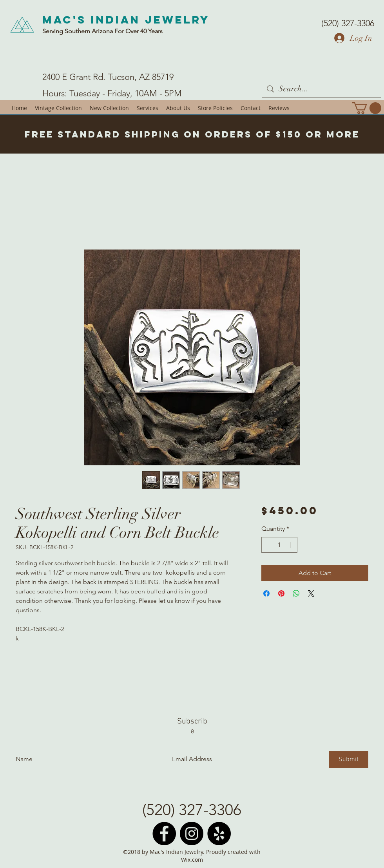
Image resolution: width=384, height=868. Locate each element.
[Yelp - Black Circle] (219, 834)
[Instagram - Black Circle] (192, 834)
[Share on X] (311, 593)
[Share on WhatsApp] (296, 593)
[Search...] (322, 89)
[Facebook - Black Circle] (164, 834)
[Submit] (349, 759)
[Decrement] (268, 545)
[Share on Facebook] (266, 593)
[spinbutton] (279, 545)
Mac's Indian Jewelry (126, 20)
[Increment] (291, 545)
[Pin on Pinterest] (281, 593)
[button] (367, 108)
